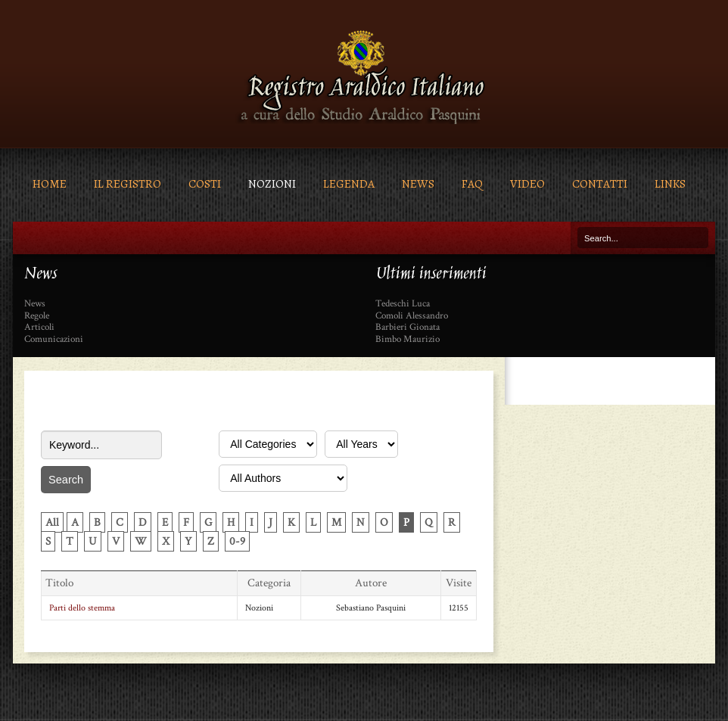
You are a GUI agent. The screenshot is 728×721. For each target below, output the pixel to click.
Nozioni (272, 183)
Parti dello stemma (82, 608)
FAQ (472, 183)
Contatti (600, 183)
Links (670, 183)
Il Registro (128, 183)
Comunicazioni (54, 340)
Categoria (269, 583)
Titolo (59, 583)
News (418, 183)
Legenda (349, 183)
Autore (371, 583)
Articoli (39, 328)
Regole (37, 316)
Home (50, 183)
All (52, 522)
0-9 (237, 541)
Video (527, 183)
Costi (205, 183)
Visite (459, 583)
